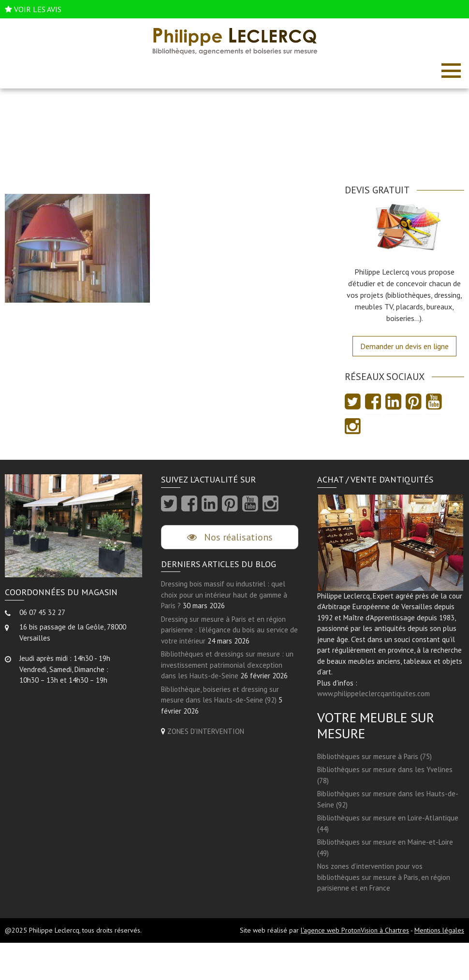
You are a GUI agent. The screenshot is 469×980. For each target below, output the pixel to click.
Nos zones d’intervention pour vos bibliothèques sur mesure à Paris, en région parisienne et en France (384, 877)
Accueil (219, 140)
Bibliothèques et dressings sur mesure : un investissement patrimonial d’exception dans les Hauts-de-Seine (227, 665)
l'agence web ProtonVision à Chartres (355, 930)
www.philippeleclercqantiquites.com (374, 694)
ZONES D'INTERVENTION (206, 731)
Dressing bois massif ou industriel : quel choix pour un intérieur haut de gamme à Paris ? (224, 595)
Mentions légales (439, 930)
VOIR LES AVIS (38, 9)
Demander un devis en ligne (404, 346)
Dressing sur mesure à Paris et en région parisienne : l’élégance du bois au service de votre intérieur (229, 630)
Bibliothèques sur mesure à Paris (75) (374, 756)
